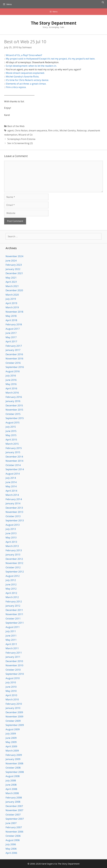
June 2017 (11, 333)
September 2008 (15, 772)
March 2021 (12, 286)
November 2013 (14, 512)
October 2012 (13, 567)
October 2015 (13, 414)
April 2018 (11, 320)
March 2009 (12, 751)
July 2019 (11, 299)
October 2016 (13, 363)
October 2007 (13, 815)
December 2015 (14, 405)
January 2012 (13, 606)
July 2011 (11, 631)
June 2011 (11, 636)
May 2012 (11, 589)
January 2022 (13, 269)
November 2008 (14, 763)
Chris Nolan (21, 130)
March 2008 (12, 793)
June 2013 (11, 533)
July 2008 (11, 780)
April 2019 (11, 303)
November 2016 (14, 358)
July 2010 (11, 682)
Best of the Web (16, 126)
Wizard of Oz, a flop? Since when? (24, 55)
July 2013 (11, 529)
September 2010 (15, 674)
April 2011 (11, 644)
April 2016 (11, 388)
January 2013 (13, 555)
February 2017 (14, 346)
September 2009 (15, 725)
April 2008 (11, 789)
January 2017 (13, 350)
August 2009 (13, 729)
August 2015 (13, 422)
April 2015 (11, 440)
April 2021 (11, 282)
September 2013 (15, 520)
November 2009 (14, 716)
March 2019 (12, 307)
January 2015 (13, 452)
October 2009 (13, 721)
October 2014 (13, 465)
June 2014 (11, 482)
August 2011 (13, 627)
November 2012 (14, 563)
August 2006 (13, 840)
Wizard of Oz (25, 135)
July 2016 (11, 376)
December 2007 (14, 806)
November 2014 (14, 461)
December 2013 (14, 508)
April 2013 (11, 542)
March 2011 (12, 648)
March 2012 (12, 597)
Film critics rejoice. (16, 87)
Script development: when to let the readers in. (31, 66)
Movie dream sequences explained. (25, 73)
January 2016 (13, 401)
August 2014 (13, 474)
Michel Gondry (68, 130)
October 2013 (13, 516)
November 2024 (14, 256)
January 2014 (13, 503)
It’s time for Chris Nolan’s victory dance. (27, 80)
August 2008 (13, 776)
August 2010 (13, 678)
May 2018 (11, 316)
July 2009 (11, 734)
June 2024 (11, 261)
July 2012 (11, 580)
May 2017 (11, 337)
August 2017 (13, 329)
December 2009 (14, 712)
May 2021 (11, 278)
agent (11, 130)
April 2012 (11, 593)
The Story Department (54, 23)
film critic (53, 130)
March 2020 (12, 295)
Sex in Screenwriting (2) (20, 143)
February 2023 (14, 265)
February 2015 (14, 448)
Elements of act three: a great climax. (26, 84)
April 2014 (11, 491)
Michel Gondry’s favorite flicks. (23, 77)
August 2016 (13, 371)
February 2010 (14, 704)
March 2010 (12, 699)
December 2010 (14, 661)
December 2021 (14, 273)
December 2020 (14, 290)
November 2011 (14, 614)
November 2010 (14, 665)
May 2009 (11, 742)
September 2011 (15, 623)
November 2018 (14, 312)
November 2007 (14, 810)
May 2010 (11, 691)
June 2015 (11, 431)
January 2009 (13, 759)
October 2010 (13, 670)
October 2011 (13, 619)
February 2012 (14, 601)
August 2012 (13, 576)
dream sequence (38, 130)
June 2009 (11, 738)
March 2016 (12, 393)
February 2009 (14, 755)
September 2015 (15, 418)
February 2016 (14, 397)
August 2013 (13, 525)
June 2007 (11, 823)
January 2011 (13, 657)
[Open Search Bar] (103, 2)
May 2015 (11, 435)
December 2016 (14, 354)
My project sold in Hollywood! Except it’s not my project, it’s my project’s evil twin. (51, 59)
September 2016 (15, 367)
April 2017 (11, 341)
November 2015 (14, 410)
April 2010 (11, 695)
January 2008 (13, 802)
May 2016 (11, 384)
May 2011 (11, 640)
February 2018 (14, 324)
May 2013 (11, 537)
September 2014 (15, 469)
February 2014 (14, 499)
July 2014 (11, 478)
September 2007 (15, 819)
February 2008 (14, 798)
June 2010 (11, 687)
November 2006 (14, 832)
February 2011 (14, 653)
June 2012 (11, 584)
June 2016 (11, 380)
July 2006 (11, 844)
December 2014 (14, 457)
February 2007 (14, 827)
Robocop (82, 130)
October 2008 (13, 768)
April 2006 (11, 853)
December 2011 (14, 610)
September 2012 (15, 572)
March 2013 (12, 546)
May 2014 (11, 486)
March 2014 (12, 495)
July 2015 (11, 427)
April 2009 (11, 746)
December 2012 (14, 559)
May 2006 (11, 849)
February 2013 (14, 550)
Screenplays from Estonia (21, 139)
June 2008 (11, 785)
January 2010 (13, 708)
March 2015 (12, 444)
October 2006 (13, 836)
